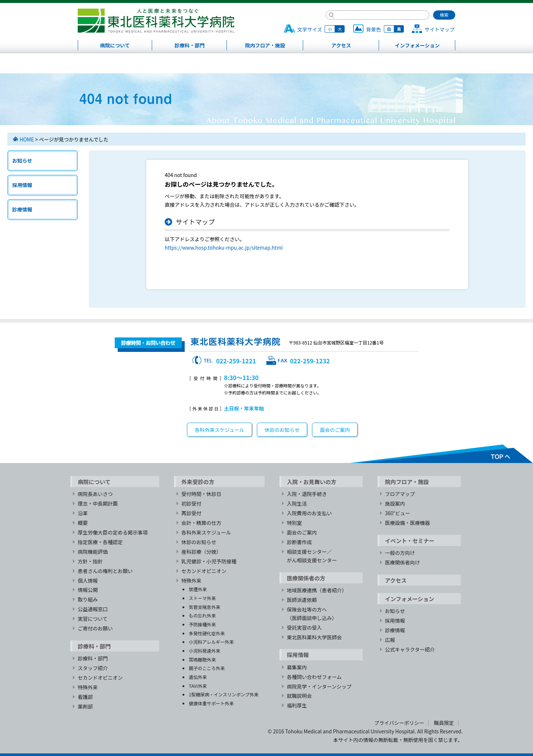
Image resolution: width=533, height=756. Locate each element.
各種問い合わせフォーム (314, 677)
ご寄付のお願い (95, 628)
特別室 (294, 523)
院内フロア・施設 (265, 45)
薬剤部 (85, 706)
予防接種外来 (202, 624)
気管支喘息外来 (205, 607)
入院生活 (297, 503)
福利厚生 (297, 705)
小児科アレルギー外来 (211, 642)
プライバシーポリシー (399, 723)
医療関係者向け (403, 562)
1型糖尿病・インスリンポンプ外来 (224, 694)
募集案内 (297, 667)
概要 (83, 523)
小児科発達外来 (205, 651)
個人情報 (88, 580)
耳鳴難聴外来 (202, 660)
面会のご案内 (335, 430)
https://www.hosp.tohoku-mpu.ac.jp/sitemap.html (224, 247)
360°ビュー (398, 513)
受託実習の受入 (304, 627)
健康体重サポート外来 (211, 703)
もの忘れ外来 (202, 615)
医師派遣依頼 (302, 600)
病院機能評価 (93, 552)
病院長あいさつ (95, 494)
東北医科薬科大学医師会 (314, 637)
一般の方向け (400, 553)
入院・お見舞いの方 (312, 482)
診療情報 (22, 209)
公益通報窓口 (93, 609)
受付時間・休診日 (201, 494)
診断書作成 (299, 542)
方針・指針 (90, 561)
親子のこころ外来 (207, 668)
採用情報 (22, 185)
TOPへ (441, 454)
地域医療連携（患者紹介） (317, 590)
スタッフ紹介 (93, 668)
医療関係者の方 (306, 578)
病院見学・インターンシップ (319, 686)
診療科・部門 (190, 45)
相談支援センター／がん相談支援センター (312, 556)
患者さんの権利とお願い (105, 571)
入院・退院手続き (307, 494)
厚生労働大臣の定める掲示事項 (113, 532)
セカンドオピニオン (100, 677)
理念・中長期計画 (98, 503)
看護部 (85, 697)
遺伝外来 (198, 677)
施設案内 (395, 503)
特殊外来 (88, 687)
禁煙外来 (198, 589)
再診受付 (191, 513)
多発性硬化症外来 (207, 633)
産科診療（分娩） (201, 552)
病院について (115, 45)
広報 (390, 640)
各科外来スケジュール (219, 430)
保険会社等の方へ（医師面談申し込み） (312, 614)
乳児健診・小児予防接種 (209, 561)
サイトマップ (440, 29)
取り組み (88, 599)
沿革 (83, 513)
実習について (93, 619)
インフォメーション (417, 45)
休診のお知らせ (282, 430)
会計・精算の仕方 (201, 523)
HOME (27, 139)
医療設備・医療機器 (408, 523)
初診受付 (191, 503)
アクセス (341, 45)
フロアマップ (400, 494)
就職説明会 (299, 696)
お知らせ (22, 160)
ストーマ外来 (202, 598)
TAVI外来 (198, 686)
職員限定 (444, 723)
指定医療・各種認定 (100, 542)
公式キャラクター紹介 (410, 649)
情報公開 (88, 590)
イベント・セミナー (410, 541)
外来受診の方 (198, 482)
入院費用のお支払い (309, 513)
